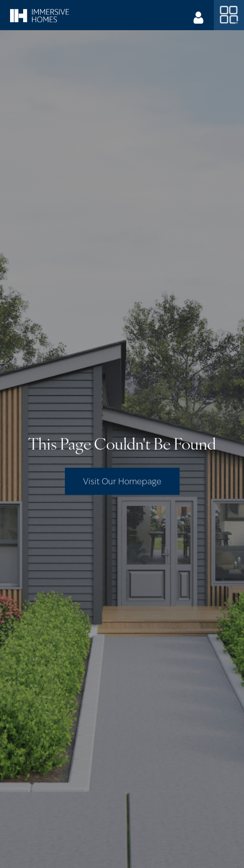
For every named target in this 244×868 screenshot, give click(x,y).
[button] (229, 15)
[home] (40, 15)
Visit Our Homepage (122, 482)
